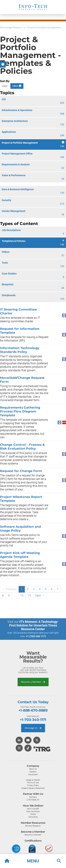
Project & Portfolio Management (44, 27)
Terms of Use (33, 783)
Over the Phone (33, 811)
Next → (40, 596)
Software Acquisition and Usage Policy (20, 528)
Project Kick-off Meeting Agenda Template (20, 555)
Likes (17, 86)
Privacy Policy (33, 785)
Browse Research (33, 826)
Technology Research (11, 27)
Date (5, 86)
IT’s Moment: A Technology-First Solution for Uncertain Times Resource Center (34, 625)
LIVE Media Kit (33, 800)
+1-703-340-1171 (33, 720)
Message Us (33, 728)
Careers (33, 772)
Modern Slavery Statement (33, 788)
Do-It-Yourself (33, 809)
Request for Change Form (21, 471)
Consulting (33, 817)
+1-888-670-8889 (33, 710)
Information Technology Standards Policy (20, 350)
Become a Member (33, 682)
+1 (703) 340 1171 (36, 636)
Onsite (33, 814)
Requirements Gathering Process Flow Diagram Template (20, 411)
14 (22, 596)
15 (29, 596)
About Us (33, 769)
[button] (33, 861)
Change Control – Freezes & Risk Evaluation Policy (22, 447)
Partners (33, 797)
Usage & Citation (33, 780)
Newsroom (33, 774)
